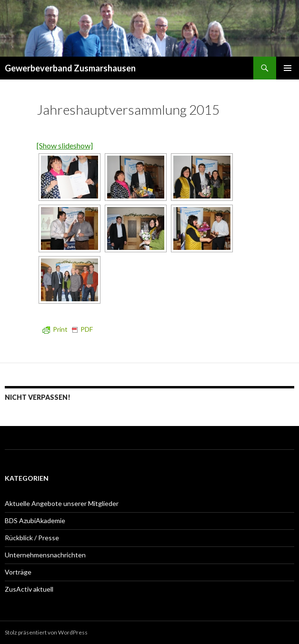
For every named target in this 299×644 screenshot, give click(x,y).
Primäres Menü (288, 68)
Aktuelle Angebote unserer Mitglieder (62, 503)
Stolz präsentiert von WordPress (46, 632)
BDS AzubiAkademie (35, 520)
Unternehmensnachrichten (45, 555)
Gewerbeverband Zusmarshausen (70, 68)
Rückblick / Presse (32, 538)
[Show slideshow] (65, 145)
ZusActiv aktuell (29, 589)
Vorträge (18, 572)
